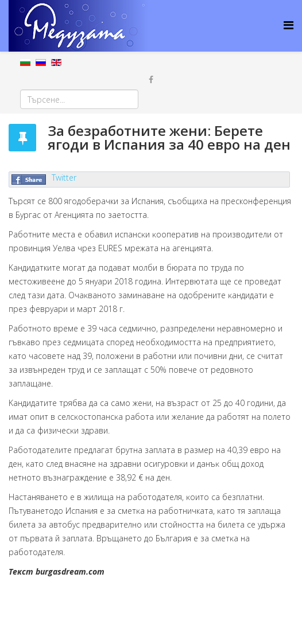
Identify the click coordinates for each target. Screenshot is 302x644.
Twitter (64, 177)
